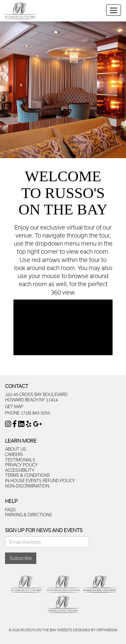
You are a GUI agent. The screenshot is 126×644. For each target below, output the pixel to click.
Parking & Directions (29, 515)
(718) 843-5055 (36, 413)
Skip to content (24, 4)
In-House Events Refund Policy (40, 480)
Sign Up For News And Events (44, 530)
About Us (16, 449)
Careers (14, 454)
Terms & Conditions (28, 475)
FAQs (10, 510)
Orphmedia (107, 630)
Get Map (14, 406)
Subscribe (21, 558)
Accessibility (20, 470)
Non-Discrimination (27, 486)
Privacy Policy (21, 465)
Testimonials (20, 460)
